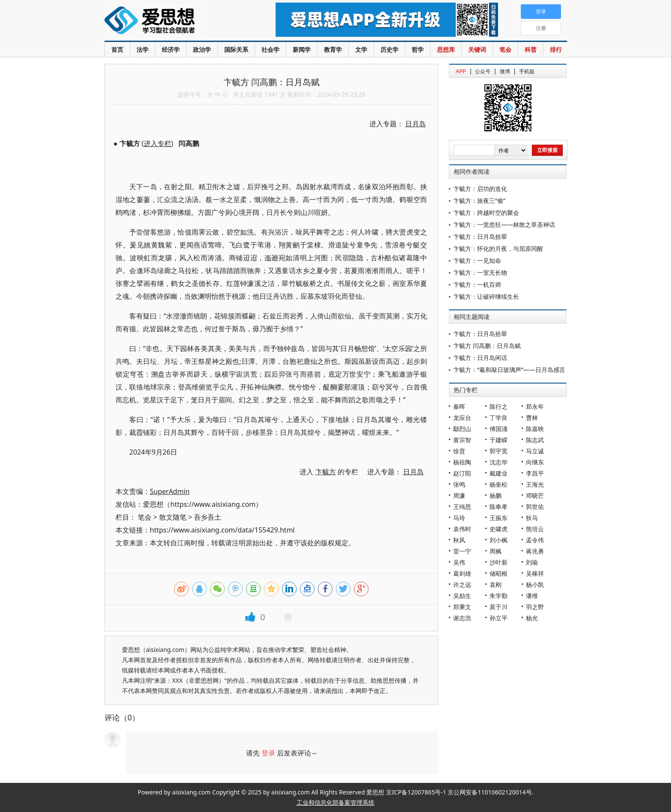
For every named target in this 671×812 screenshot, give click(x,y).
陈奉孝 (499, 507)
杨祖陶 (462, 462)
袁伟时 (462, 529)
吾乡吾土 (208, 517)
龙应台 (462, 418)
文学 (361, 49)
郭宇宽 (499, 451)
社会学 (270, 49)
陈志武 (535, 440)
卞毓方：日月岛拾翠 (480, 236)
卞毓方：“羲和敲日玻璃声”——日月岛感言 (509, 370)
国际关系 (236, 49)
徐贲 (459, 451)
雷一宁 (462, 551)
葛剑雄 (462, 573)
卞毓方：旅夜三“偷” (479, 201)
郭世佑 (535, 507)
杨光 (532, 618)
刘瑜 (532, 562)
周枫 (496, 551)
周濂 (459, 495)
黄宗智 (462, 440)
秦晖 (459, 406)
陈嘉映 (535, 429)
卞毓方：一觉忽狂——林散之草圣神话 (504, 225)
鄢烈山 (462, 429)
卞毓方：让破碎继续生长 (486, 296)
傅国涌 (499, 429)
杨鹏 (496, 495)
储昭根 (499, 573)
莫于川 (499, 607)
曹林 (532, 418)
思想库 (446, 49)
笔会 (505, 49)
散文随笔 (173, 517)
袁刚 (496, 584)
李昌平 (535, 473)
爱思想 (173, 21)
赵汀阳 (462, 473)
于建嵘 (499, 440)
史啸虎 (499, 529)
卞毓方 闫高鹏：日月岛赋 (487, 346)
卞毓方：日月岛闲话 (480, 358)
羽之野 (535, 607)
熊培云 (535, 529)
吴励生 (462, 596)
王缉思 (462, 507)
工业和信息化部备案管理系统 (335, 802)
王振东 (499, 518)
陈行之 (499, 406)
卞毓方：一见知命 (477, 260)
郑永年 (535, 406)
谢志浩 (462, 618)
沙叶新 (499, 562)
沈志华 (499, 462)
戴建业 (499, 473)
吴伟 (459, 562)
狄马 (532, 518)
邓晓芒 (535, 495)
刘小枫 (499, 540)
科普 (531, 49)
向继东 (535, 462)
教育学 (333, 49)
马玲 (459, 518)
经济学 (171, 49)
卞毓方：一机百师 (477, 284)
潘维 (532, 596)
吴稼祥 (535, 573)
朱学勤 (499, 596)
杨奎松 (499, 484)
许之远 (462, 584)
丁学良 (499, 418)
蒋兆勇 (535, 551)
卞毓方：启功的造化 (480, 189)
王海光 (535, 484)
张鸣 (459, 484)
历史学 (389, 49)
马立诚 (535, 451)
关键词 (477, 49)
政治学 (202, 49)
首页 (117, 49)
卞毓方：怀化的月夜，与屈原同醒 (498, 248)
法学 (143, 49)
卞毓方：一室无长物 (480, 272)
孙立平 (499, 618)
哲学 (418, 49)
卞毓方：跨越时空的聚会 (486, 213)
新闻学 (302, 49)
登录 (268, 753)
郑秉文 (462, 607)
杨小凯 (535, 584)
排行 (556, 49)
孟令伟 (535, 540)
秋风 (459, 540)
